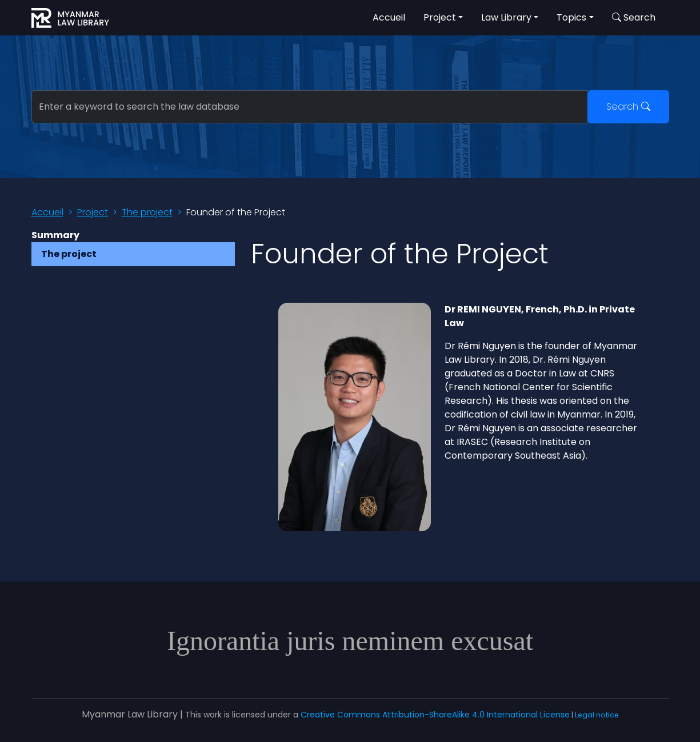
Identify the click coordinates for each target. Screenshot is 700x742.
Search (628, 107)
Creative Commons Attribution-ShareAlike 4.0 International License (435, 715)
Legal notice (597, 715)
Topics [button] (571, 17)
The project (147, 212)
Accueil (389, 17)
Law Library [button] (506, 17)
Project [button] (440, 17)
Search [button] (634, 17)
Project (93, 212)
